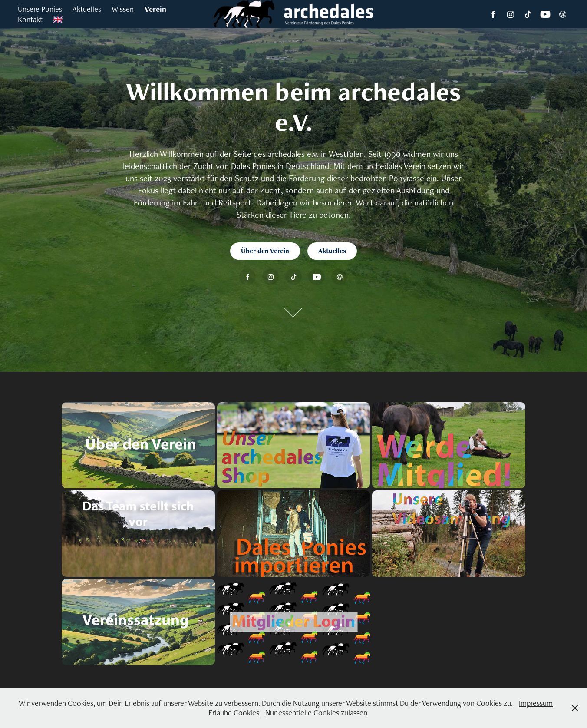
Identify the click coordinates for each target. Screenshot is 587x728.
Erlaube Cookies (234, 713)
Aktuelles (87, 9)
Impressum (536, 703)
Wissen (123, 9)
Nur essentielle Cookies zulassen (316, 713)
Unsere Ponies (40, 9)
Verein (155, 9)
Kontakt (30, 19)
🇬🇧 (58, 19)
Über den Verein (265, 251)
